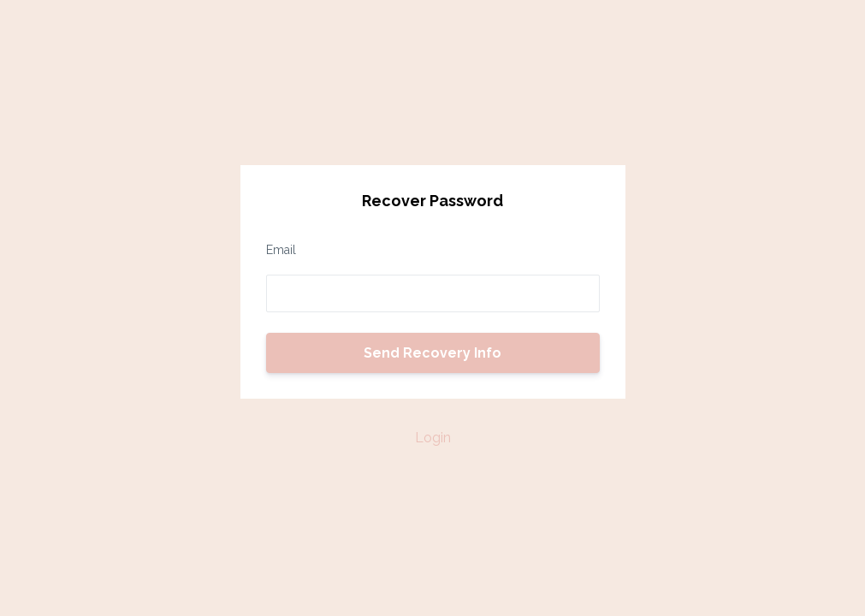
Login (433, 438)
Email (281, 250)
